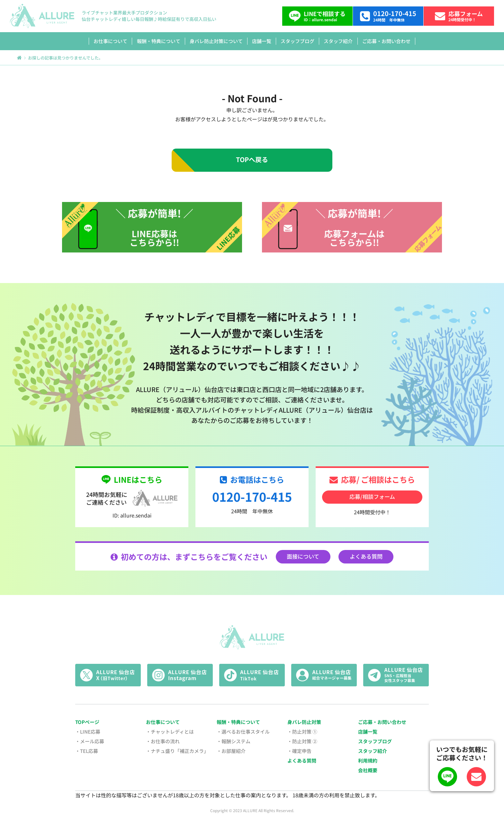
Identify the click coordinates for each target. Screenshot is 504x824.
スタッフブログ (297, 41)
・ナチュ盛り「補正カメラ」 (177, 751)
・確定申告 (299, 751)
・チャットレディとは (170, 732)
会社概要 (368, 770)
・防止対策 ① (302, 732)
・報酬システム (234, 741)
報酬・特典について (159, 41)
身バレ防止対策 (304, 722)
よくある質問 (366, 556)
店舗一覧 (262, 41)
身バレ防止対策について (216, 41)
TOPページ (87, 722)
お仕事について (110, 41)
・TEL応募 (87, 751)
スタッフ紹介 (338, 41)
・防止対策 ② (302, 741)
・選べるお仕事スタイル (243, 732)
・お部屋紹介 (231, 751)
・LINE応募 (88, 732)
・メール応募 (90, 741)
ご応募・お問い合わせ (386, 41)
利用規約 (368, 760)
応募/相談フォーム (372, 496)
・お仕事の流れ (163, 741)
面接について (303, 556)
